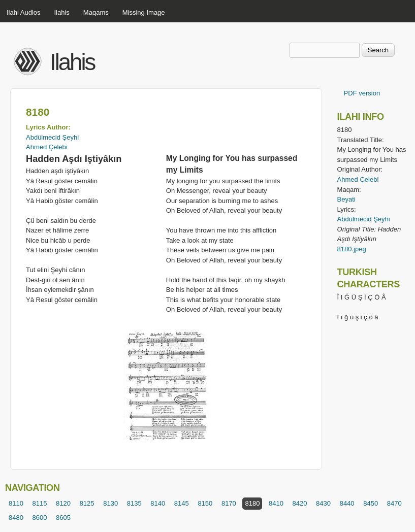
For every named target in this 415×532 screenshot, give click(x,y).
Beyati (346, 199)
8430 (323, 503)
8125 (87, 503)
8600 (40, 518)
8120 (63, 503)
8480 (16, 518)
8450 (371, 503)
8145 (182, 503)
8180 (252, 503)
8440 (347, 503)
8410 (276, 503)
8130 (110, 503)
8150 (205, 503)
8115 (40, 503)
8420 (300, 503)
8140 (158, 503)
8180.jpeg (352, 249)
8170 (229, 503)
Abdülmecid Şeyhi (52, 137)
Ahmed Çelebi (47, 147)
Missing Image (144, 12)
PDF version (362, 93)
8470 (394, 503)
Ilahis (62, 12)
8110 (16, 503)
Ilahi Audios (24, 12)
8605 (63, 518)
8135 (134, 503)
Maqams (96, 12)
